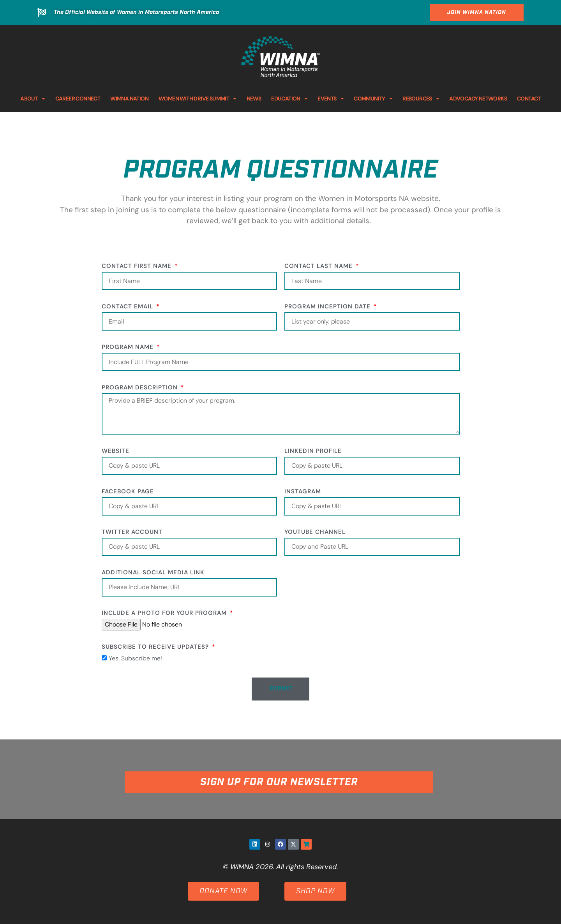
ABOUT (33, 99)
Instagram (303, 492)
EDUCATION (289, 99)
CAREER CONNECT (78, 99)
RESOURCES (421, 99)
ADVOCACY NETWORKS (478, 99)
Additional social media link (153, 573)
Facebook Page (128, 492)
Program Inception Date (328, 307)
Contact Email (128, 307)
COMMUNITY (373, 99)
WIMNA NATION (129, 99)
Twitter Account (132, 532)
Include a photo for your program (165, 613)
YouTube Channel (315, 532)
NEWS (254, 99)
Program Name (129, 348)
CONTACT (529, 99)
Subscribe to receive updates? (156, 647)
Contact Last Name (319, 267)
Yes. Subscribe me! (135, 658)
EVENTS (331, 99)
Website (116, 451)
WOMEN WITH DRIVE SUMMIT (198, 99)
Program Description (141, 388)
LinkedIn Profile (313, 451)
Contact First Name (138, 267)
